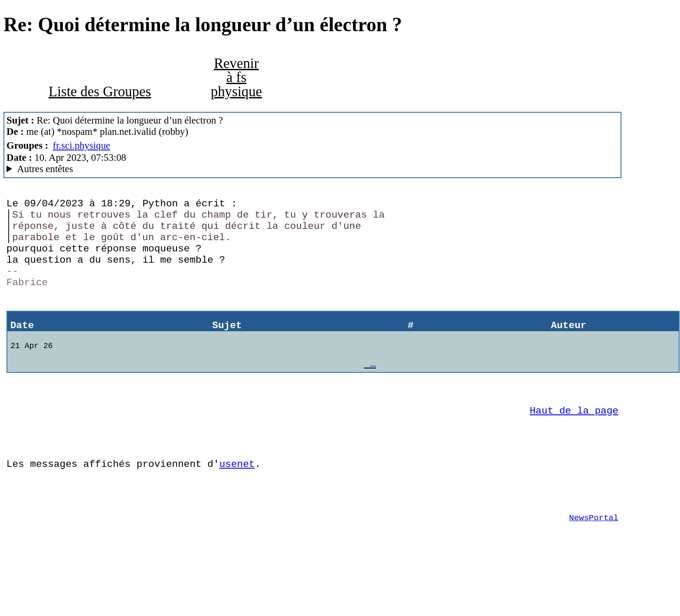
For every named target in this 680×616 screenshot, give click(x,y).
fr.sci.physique (82, 145)
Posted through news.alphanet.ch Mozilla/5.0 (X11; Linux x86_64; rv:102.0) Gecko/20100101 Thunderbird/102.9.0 (312, 169)
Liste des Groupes (100, 91)
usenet (237, 502)
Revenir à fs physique (236, 77)
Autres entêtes (45, 169)
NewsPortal (594, 563)
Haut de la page (574, 442)
